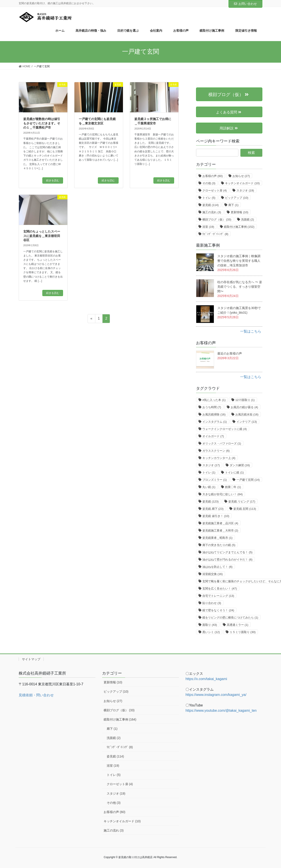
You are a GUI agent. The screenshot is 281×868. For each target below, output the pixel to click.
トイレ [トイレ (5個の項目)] (209, 198)
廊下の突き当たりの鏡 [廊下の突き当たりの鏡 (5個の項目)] (219, 545)
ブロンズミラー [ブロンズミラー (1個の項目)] (215, 480)
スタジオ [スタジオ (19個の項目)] (245, 190)
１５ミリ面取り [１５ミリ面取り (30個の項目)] (243, 632)
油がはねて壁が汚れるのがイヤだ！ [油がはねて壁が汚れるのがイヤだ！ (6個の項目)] (227, 560)
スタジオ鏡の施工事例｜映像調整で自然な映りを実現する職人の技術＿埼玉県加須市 (239, 261)
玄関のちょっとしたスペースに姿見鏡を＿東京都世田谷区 (42, 236)
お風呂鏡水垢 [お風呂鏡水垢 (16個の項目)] (247, 414)
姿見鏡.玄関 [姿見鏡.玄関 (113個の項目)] (245, 509)
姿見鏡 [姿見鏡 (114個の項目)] (211, 205)
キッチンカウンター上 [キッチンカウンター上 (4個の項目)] (219, 458)
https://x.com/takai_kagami (206, 679)
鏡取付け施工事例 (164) (120, 719)
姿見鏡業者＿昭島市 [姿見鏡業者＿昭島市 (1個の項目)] (217, 538)
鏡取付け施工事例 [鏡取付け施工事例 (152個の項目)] (239, 227)
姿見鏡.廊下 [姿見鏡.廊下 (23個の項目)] (213, 509)
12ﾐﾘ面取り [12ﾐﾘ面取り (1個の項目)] (245, 400)
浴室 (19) (113, 766)
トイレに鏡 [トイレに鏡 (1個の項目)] (234, 472)
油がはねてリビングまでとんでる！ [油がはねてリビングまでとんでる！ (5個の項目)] (227, 552)
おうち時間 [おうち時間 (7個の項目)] (212, 407)
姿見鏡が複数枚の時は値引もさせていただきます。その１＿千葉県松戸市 (42, 123)
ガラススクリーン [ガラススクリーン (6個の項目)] (216, 451)
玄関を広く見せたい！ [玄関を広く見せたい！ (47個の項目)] (220, 589)
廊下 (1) (112, 729)
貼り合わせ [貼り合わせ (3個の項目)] (212, 603)
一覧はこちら (251, 331)
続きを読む (53, 180)
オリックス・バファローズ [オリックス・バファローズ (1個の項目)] (222, 443)
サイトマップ (31, 659)
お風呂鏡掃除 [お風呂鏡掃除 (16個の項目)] (214, 414)
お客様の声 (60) (114, 812)
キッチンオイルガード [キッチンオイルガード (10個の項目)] (242, 183)
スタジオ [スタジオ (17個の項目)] (211, 465)
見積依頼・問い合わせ (36, 695)
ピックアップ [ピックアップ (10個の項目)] (237, 198)
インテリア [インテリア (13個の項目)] (247, 422)
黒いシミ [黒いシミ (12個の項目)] (211, 632)
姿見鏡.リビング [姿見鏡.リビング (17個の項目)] (242, 501)
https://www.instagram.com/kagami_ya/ (216, 695)
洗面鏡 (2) (114, 738)
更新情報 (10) (113, 682)
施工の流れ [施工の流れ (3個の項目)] (212, 212)
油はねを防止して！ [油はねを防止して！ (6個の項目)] (217, 567)
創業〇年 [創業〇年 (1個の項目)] (233, 487)
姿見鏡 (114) (115, 756)
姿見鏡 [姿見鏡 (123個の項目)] (211, 501)
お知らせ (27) (113, 701)
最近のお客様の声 (230, 353)
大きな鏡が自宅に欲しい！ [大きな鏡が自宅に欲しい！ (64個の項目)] (222, 494)
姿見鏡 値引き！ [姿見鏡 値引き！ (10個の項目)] (216, 516)
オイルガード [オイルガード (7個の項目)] (213, 436)
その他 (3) (114, 803)
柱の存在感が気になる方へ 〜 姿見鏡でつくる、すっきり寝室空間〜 (240, 287)
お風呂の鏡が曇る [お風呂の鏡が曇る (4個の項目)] (244, 407)
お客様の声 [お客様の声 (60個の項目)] (213, 176)
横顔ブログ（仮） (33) (119, 710)
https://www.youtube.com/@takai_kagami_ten (221, 711)
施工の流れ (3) (114, 830)
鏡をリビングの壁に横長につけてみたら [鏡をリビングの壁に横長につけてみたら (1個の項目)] (230, 618)
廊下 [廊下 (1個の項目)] (233, 205)
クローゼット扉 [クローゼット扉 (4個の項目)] (215, 190)
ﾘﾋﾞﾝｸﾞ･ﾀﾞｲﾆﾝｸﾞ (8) (120, 747)
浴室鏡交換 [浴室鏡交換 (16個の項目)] (213, 574)
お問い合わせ (245, 4)
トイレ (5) (114, 775)
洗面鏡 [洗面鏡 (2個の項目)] (248, 219)
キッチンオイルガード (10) (122, 821)
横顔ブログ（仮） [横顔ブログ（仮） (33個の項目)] (217, 219)
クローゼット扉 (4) (120, 784)
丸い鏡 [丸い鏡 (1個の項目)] (209, 487)
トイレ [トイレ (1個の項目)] (209, 472)
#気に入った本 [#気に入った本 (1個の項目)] (214, 400)
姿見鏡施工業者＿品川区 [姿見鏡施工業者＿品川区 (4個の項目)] (220, 523)
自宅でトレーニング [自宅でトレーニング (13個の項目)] (218, 596)
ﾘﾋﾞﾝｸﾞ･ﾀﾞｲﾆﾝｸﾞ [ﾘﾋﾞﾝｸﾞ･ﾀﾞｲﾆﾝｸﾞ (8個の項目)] (215, 234)
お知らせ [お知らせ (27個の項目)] (241, 176)
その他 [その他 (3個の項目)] (209, 183)
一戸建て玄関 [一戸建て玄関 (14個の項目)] (248, 480)
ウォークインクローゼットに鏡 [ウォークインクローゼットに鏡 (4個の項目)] (225, 429)
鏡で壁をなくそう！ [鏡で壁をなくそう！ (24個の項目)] (218, 610)
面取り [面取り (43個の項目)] (210, 625)
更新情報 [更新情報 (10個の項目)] (239, 212)
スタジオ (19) (116, 793)
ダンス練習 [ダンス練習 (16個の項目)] (240, 465)
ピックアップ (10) (116, 691)
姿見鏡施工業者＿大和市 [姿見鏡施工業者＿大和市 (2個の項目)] (220, 530)
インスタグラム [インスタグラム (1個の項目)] (215, 422)
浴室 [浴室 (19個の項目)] (208, 227)
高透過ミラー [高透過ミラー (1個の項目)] (238, 625)
